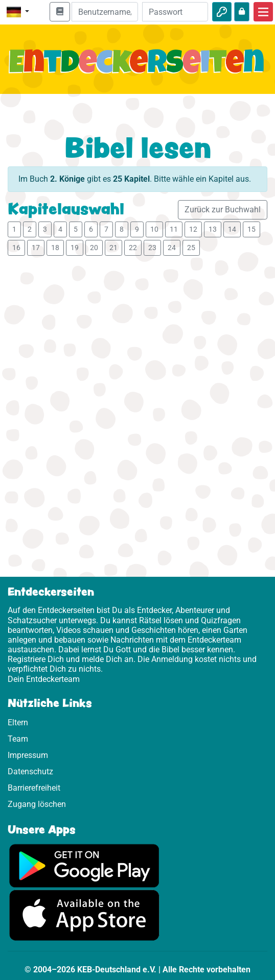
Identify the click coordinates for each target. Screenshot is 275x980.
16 (16, 248)
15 (251, 229)
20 (94, 248)
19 (75, 248)
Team (18, 739)
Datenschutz (30, 771)
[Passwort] (175, 12)
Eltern (18, 722)
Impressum (28, 755)
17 (36, 248)
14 (232, 229)
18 (55, 248)
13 (213, 229)
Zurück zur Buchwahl (223, 210)
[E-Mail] (105, 12)
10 (154, 229)
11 (174, 229)
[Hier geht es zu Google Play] (84, 865)
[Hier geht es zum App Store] (84, 915)
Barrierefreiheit (34, 788)
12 (193, 229)
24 (172, 248)
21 (113, 248)
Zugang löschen (37, 804)
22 (133, 248)
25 (191, 248)
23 (152, 248)
